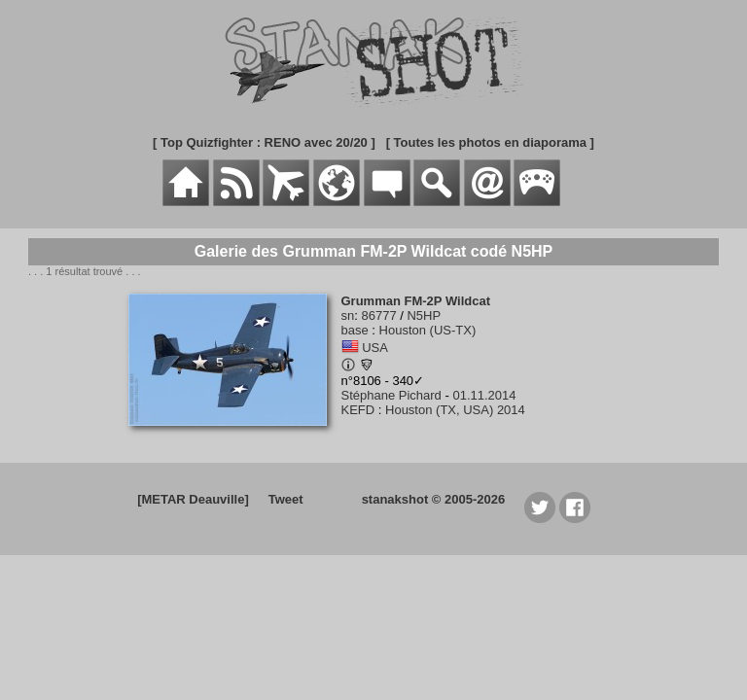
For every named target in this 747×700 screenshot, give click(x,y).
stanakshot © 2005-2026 (434, 499)
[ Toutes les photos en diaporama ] (490, 142)
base (355, 330)
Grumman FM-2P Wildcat (416, 301)
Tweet (286, 499)
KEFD (358, 410)
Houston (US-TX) (428, 330)
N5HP (424, 315)
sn (348, 315)
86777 (378, 315)
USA (375, 348)
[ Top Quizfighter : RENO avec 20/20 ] (264, 142)
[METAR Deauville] (193, 499)
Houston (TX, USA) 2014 (455, 410)
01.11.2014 (484, 395)
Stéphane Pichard (391, 395)
